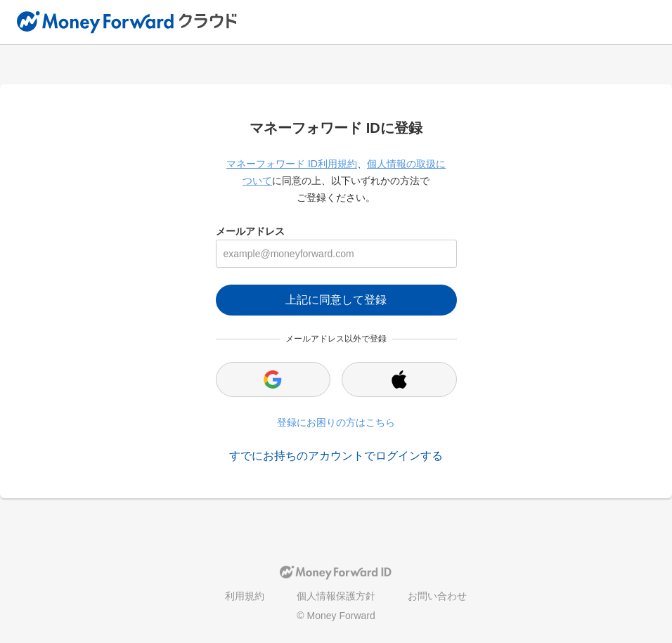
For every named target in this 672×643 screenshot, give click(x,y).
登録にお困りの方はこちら (336, 422)
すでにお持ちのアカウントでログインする (336, 456)
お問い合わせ (437, 596)
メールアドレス (250, 231)
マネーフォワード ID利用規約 (292, 164)
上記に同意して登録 (336, 300)
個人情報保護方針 (336, 596)
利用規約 (245, 596)
